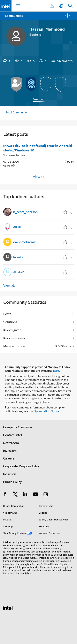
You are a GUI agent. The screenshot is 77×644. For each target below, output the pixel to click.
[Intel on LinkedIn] (25, 495)
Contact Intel (13, 435)
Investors (10, 451)
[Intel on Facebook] (5, 495)
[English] (61, 6)
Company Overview (18, 427)
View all (39, 99)
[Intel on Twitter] (15, 495)
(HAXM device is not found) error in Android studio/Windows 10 (38, 148)
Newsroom (11, 443)
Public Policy (12, 482)
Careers (9, 458)
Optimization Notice (46, 411)
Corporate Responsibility (21, 466)
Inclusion (10, 474)
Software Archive (14, 155)
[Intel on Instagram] (46, 495)
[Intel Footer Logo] (8, 607)
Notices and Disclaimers (22, 558)
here (56, 370)
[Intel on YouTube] (36, 495)
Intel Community (17, 112)
